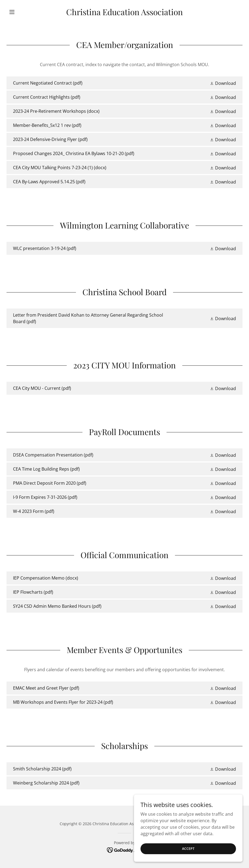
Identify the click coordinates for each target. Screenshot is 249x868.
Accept (188, 860)
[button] (24, 12)
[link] (125, 14)
